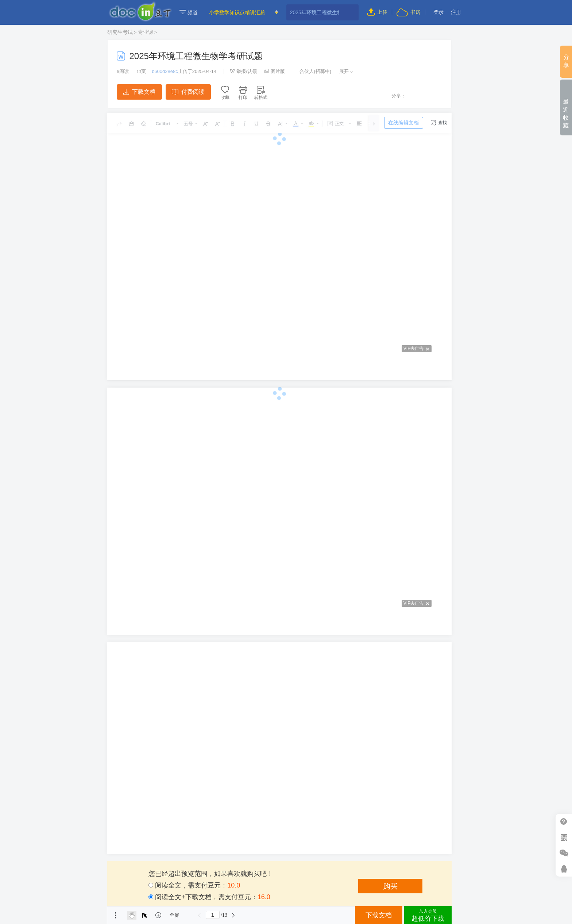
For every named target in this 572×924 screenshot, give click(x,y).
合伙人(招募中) (312, 71)
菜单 (116, 915)
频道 (189, 12)
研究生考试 (120, 32)
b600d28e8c (165, 71)
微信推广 (564, 853)
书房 (409, 12)
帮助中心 (564, 822)
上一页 (200, 915)
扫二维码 (564, 837)
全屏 (174, 915)
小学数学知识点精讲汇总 (237, 12)
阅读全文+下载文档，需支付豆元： (209, 897)
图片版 (274, 71)
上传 (377, 12)
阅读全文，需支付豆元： (194, 885)
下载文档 (139, 92)
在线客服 (564, 869)
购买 (390, 886)
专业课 (146, 32)
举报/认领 (243, 71)
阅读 (123, 71)
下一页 (233, 915)
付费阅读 (188, 92)
